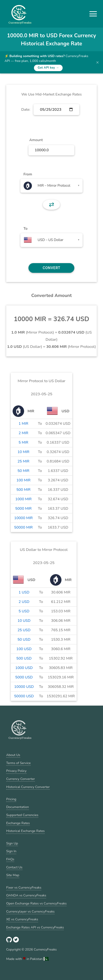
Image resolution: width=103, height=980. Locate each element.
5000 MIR (24, 509)
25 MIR (23, 461)
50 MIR (23, 471)
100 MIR (23, 480)
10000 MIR (24, 518)
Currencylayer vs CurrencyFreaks (30, 911)
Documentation (18, 807)
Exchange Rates (18, 823)
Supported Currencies (22, 815)
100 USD (24, 649)
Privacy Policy (16, 771)
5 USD (24, 611)
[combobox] (51, 186)
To (25, 229)
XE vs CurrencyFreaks (22, 919)
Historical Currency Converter (28, 787)
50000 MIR (24, 527)
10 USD (24, 621)
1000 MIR (24, 499)
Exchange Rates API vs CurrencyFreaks (35, 927)
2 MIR (23, 433)
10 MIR (23, 452)
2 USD (24, 602)
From (28, 174)
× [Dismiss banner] (97, 62)
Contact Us (14, 867)
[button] (93, 14)
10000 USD (24, 687)
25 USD (24, 630)
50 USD (24, 640)
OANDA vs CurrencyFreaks (26, 895)
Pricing (11, 799)
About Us (13, 755)
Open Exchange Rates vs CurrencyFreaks (36, 903)
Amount (36, 140)
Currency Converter (21, 779)
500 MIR (23, 490)
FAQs (10, 859)
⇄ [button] (51, 205)
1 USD (24, 592)
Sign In (11, 851)
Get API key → (48, 68)
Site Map (13, 875)
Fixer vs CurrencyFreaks (24, 887)
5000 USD (24, 677)
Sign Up (12, 843)
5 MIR (23, 442)
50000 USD (24, 696)
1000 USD (24, 668)
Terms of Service (18, 763)
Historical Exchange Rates (25, 831)
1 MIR (23, 424)
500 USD (24, 658)
